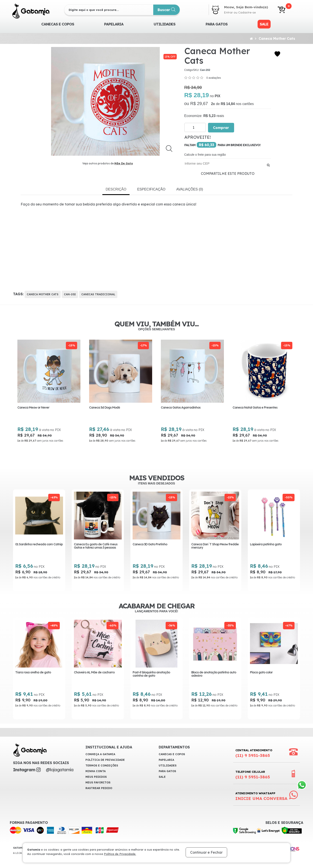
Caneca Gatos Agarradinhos (189, 408)
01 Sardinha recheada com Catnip (39, 545)
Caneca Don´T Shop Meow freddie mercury (215, 546)
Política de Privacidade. (120, 854)
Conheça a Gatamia (100, 755)
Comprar (221, 128)
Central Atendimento (254, 754)
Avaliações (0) (190, 189)
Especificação (151, 189)
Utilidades (165, 24)
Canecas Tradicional (98, 294)
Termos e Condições (102, 766)
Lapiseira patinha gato (266, 545)
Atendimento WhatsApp (261, 797)
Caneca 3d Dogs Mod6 (113, 408)
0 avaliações (214, 78)
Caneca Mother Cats (277, 38)
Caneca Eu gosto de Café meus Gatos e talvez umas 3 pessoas (96, 546)
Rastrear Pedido (99, 789)
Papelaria (114, 24)
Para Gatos (217, 24)
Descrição (116, 189)
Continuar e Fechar (206, 852)
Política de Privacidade (105, 760)
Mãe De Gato (124, 163)
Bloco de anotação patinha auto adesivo (214, 675)
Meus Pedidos (96, 777)
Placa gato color (261, 673)
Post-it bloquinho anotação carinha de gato (151, 675)
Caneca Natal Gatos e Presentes (263, 408)
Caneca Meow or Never (41, 408)
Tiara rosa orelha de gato (33, 673)
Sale (264, 24)
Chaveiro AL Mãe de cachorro (94, 673)
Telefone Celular (253, 775)
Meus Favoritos (98, 783)
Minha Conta (96, 772)
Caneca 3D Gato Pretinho (150, 545)
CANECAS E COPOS (58, 24)
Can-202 (70, 294)
